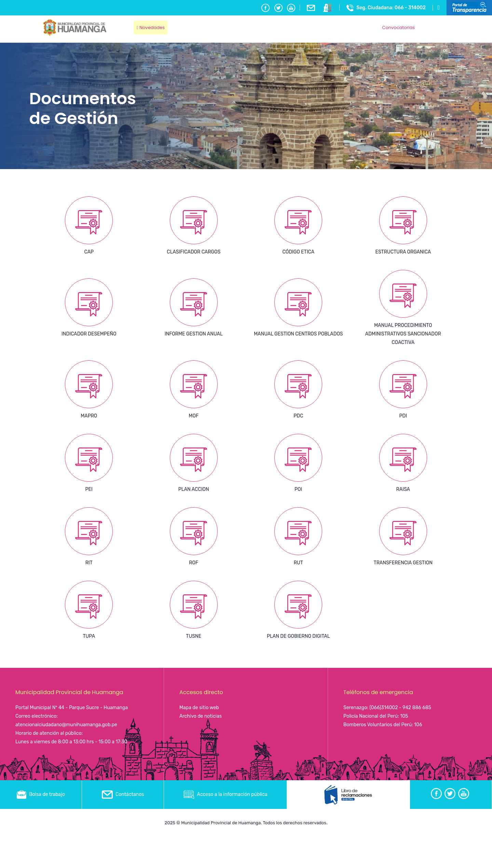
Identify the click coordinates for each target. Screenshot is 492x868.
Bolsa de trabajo (41, 794)
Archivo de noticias (201, 716)
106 (418, 725)
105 (404, 716)
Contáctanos (123, 794)
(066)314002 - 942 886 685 (400, 708)
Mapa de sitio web (199, 708)
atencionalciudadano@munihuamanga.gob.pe (66, 725)
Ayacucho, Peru (434, 24)
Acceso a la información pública (225, 794)
